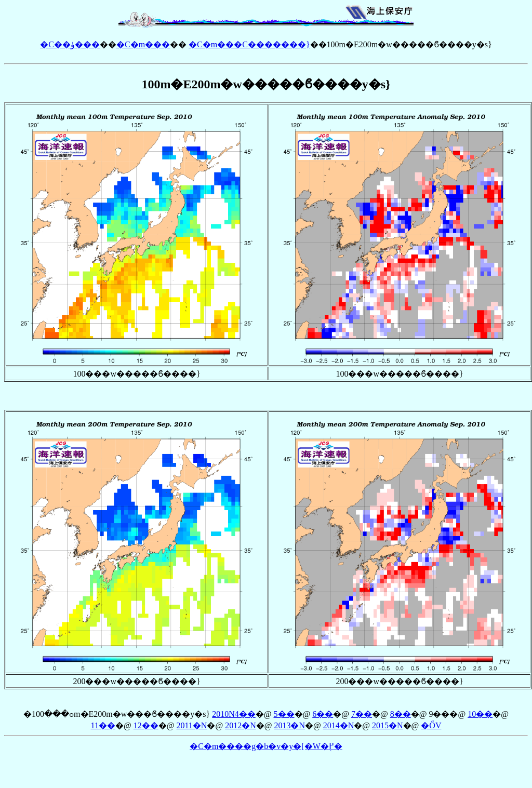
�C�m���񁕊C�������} (249, 44)
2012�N (241, 725)
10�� (480, 714)
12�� (146, 725)
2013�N (289, 725)
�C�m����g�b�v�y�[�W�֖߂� (266, 746)
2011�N (191, 725)
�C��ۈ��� (70, 44)
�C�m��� (143, 44)
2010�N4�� (234, 714)
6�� (323, 714)
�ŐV (431, 725)
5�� (284, 714)
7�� (362, 714)
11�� (103, 725)
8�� (401, 714)
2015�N (388, 725)
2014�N (339, 725)
